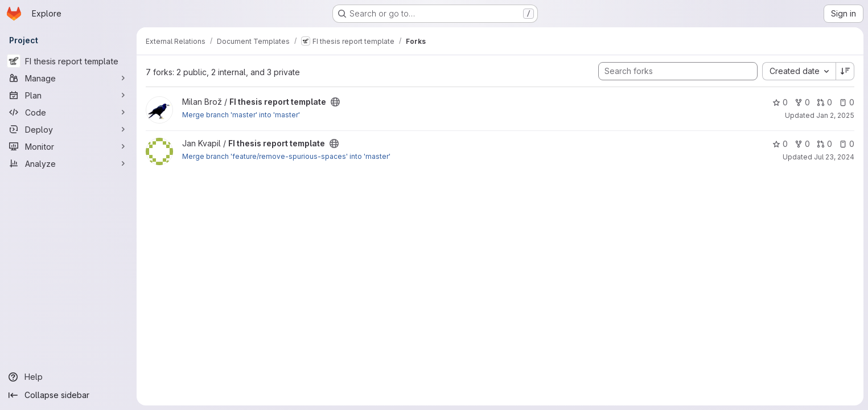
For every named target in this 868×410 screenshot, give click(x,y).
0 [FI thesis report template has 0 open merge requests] (824, 102)
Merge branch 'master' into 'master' (241, 115)
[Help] (68, 377)
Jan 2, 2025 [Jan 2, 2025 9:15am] (835, 115)
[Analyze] (68, 163)
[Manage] (68, 78)
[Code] (68, 112)
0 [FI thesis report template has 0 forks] (802, 102)
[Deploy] (68, 129)
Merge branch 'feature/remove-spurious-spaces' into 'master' (286, 156)
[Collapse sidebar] (68, 395)
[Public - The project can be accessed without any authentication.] (335, 102)
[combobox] (799, 71)
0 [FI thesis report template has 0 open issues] (847, 102)
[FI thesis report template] (68, 61)
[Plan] (68, 95)
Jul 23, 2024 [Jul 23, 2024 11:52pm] (834, 157)
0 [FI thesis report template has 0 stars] (780, 102)
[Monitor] (68, 146)
